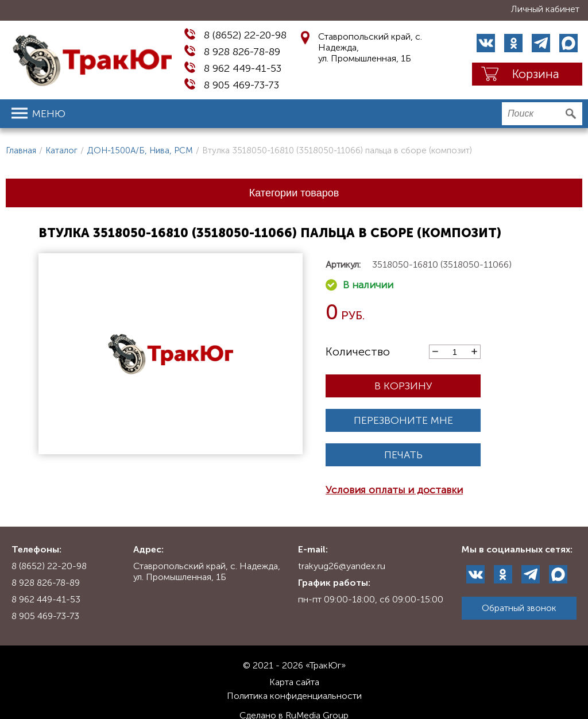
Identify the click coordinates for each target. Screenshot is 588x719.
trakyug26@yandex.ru (342, 566)
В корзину (403, 386)
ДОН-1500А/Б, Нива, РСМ (140, 150)
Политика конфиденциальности (294, 696)
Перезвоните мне (403, 420)
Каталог (61, 150)
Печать (403, 455)
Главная (21, 150)
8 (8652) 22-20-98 (245, 35)
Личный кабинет (545, 9)
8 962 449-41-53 (243, 68)
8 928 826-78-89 (242, 52)
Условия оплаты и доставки (394, 490)
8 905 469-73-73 (241, 85)
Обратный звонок (519, 608)
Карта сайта (294, 682)
